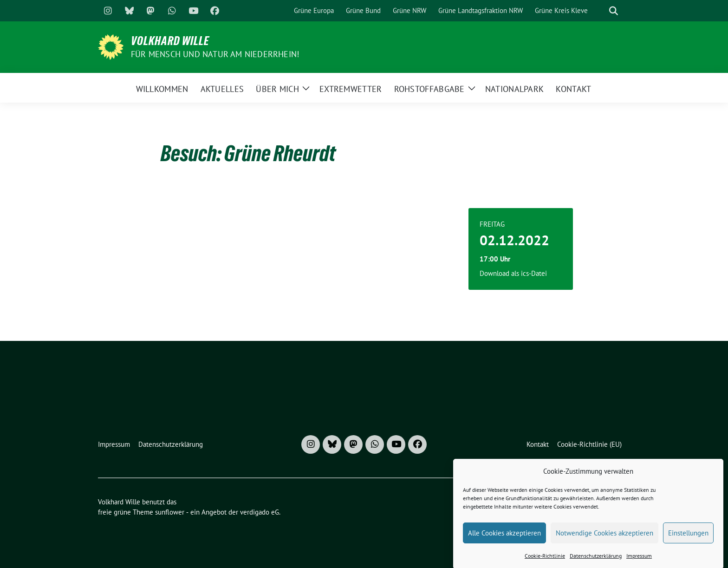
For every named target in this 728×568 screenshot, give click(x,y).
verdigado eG (260, 512)
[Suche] (600, 11)
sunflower (170, 512)
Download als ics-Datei (513, 273)
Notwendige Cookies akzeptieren (604, 538)
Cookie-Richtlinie (545, 561)
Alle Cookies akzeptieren (504, 538)
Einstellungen (688, 538)
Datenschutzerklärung (596, 561)
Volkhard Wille (170, 41)
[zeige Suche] (614, 11)
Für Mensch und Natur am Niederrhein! (215, 54)
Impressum (639, 561)
